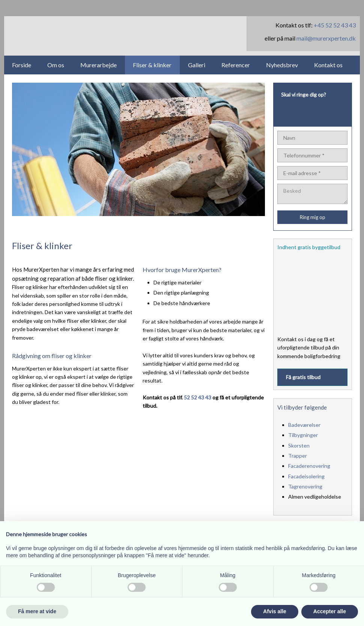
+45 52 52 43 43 (335, 25)
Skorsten (299, 445)
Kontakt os (328, 65)
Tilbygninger (303, 435)
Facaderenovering (309, 466)
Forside (22, 65)
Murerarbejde (99, 65)
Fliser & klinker (152, 65)
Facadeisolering (306, 476)
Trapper (298, 456)
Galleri (197, 65)
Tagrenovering (305, 486)
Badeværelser (304, 425)
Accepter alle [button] (330, 611)
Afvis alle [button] (275, 611)
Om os (56, 65)
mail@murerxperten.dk (326, 38)
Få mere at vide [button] (37, 611)
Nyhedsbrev (282, 65)
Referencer (236, 65)
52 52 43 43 (198, 397)
